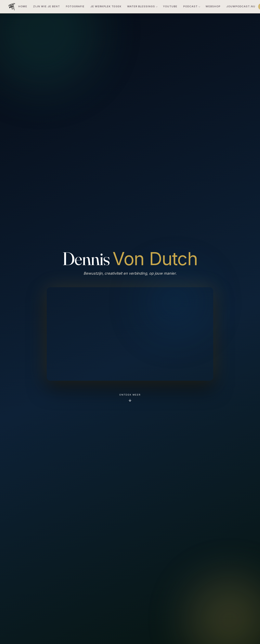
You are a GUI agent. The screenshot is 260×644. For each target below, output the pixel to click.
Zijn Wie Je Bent (47, 6)
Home (23, 6)
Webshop (213, 6)
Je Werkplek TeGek (106, 6)
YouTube (170, 6)
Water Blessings (141, 6)
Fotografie (75, 6)
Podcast (190, 6)
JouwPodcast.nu (241, 6)
